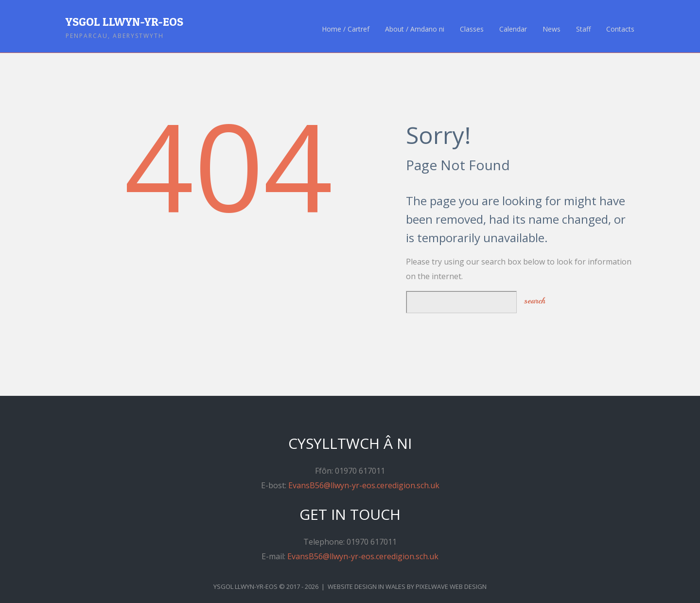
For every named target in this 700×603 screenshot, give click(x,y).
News (551, 29)
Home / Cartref (346, 29)
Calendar (513, 29)
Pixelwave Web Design (451, 586)
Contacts (620, 29)
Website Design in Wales (367, 586)
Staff (583, 29)
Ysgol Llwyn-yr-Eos (124, 22)
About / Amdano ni (415, 29)
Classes (472, 29)
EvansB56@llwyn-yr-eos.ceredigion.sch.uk (364, 485)
